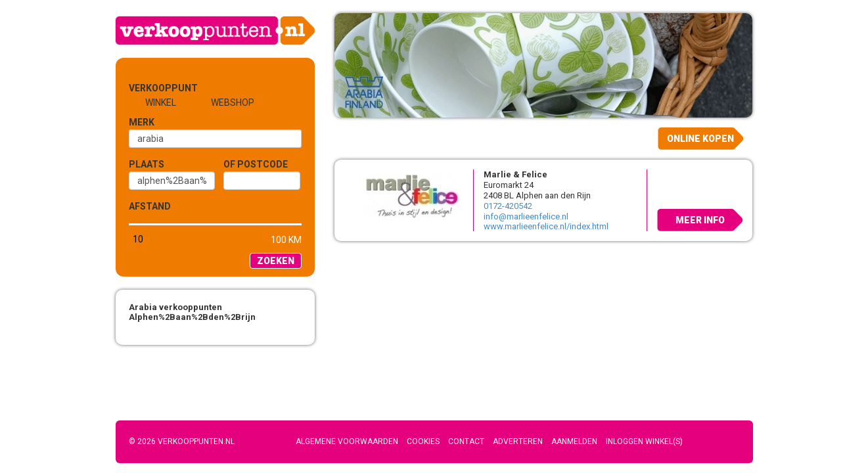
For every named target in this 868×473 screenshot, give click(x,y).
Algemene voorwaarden (347, 441)
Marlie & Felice (515, 174)
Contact (466, 441)
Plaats (147, 164)
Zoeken (276, 261)
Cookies (423, 441)
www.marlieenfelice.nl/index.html (546, 226)
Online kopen (700, 139)
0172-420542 (508, 206)
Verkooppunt (150, 88)
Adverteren (518, 441)
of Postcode (256, 164)
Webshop (233, 102)
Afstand (150, 206)
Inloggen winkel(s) (644, 441)
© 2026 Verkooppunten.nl (182, 441)
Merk (142, 122)
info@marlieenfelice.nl (526, 216)
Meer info (700, 220)
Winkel (161, 102)
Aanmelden (574, 441)
